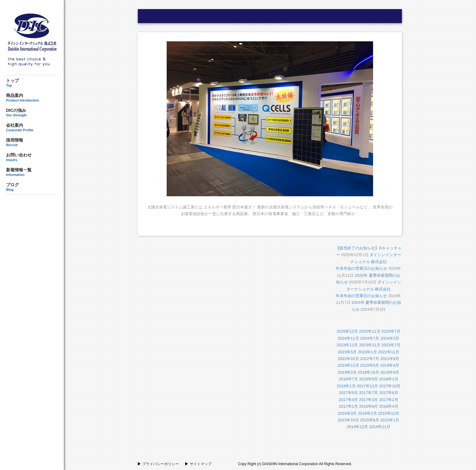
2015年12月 (389, 413)
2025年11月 (370, 331)
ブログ (32, 187)
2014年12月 (357, 427)
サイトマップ (201, 464)
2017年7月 (369, 393)
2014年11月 (380, 427)
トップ (32, 83)
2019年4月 (390, 365)
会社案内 (32, 127)
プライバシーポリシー (161, 464)
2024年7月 (370, 338)
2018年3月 (389, 379)
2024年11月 (348, 338)
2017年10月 (390, 386)
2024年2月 (390, 338)
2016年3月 (347, 413)
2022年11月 (389, 352)
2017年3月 (369, 400)
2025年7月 (391, 331)
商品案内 (32, 98)
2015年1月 (390, 420)
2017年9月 (348, 393)
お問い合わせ (32, 157)
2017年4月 (348, 400)
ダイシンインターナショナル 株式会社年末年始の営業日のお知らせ (368, 262)
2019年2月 (347, 372)
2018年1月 (346, 386)
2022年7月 (370, 359)
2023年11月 (370, 345)
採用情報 (32, 142)
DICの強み (32, 113)
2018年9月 (390, 372)
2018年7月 (348, 379)
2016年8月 (369, 406)
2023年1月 (367, 352)
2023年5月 (347, 352)
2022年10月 (348, 359)
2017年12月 (367, 386)
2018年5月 (369, 379)
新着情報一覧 (32, 172)
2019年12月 (348, 365)
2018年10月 (369, 372)
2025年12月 (347, 331)
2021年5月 (390, 359)
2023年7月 (391, 345)
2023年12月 (347, 345)
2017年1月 (348, 406)
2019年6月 (370, 365)
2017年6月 (389, 393)
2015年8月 (370, 420)
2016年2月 (367, 413)
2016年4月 (389, 406)
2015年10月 (348, 420)
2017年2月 (389, 400)
